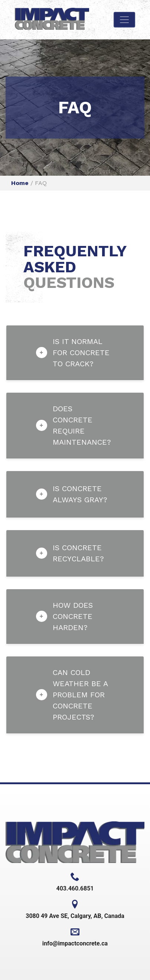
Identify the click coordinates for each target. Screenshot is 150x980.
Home (20, 183)
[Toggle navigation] (124, 20)
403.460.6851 (75, 882)
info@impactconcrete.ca (75, 937)
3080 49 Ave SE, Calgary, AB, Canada (75, 910)
